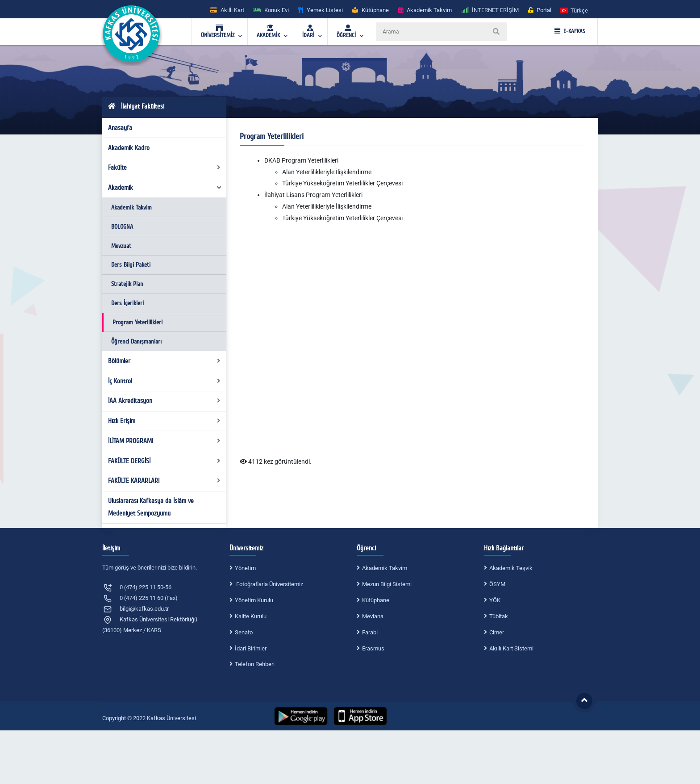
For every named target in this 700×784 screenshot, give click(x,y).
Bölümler (165, 361)
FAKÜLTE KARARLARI (165, 481)
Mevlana (373, 616)
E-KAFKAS (570, 31)
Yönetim (245, 568)
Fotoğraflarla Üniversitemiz (269, 584)
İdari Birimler (251, 648)
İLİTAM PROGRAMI (165, 441)
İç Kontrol (165, 381)
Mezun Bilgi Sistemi (387, 584)
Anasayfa (120, 128)
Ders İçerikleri (127, 303)
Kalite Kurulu (251, 616)
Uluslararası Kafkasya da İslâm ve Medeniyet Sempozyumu (151, 507)
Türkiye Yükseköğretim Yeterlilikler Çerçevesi (342, 183)
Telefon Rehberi (255, 664)
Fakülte (165, 168)
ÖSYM (497, 584)
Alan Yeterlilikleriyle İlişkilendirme (327, 172)
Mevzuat (121, 246)
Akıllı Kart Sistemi (511, 648)
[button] (575, 10)
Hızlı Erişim (165, 421)
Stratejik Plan (127, 284)
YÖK (495, 600)
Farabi (370, 632)
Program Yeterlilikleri (137, 322)
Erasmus (373, 648)
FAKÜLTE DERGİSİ (165, 461)
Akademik (165, 188)
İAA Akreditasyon (165, 401)
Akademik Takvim (131, 208)
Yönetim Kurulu (254, 600)
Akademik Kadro (129, 148)
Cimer (497, 632)
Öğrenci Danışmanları (136, 342)
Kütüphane (376, 600)
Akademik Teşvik (511, 568)
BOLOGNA (122, 227)
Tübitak (499, 616)
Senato (244, 632)
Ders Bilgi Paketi (131, 265)
